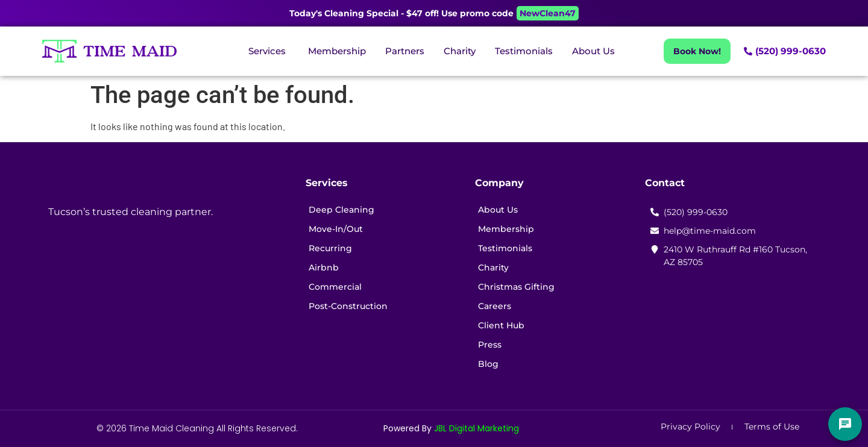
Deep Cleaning (341, 210)
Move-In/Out (336, 229)
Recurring (330, 248)
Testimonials (505, 248)
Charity (493, 267)
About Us (498, 210)
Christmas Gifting (516, 287)
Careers (495, 306)
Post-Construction (348, 306)
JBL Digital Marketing (476, 428)
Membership (506, 229)
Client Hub (501, 325)
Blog (488, 364)
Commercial (335, 287)
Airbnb (324, 267)
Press (490, 345)
